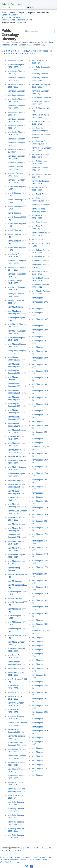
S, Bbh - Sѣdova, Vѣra (29, 42)
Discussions (43, 13)
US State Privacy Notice (9, 860)
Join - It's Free (8, 4)
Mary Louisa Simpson (16, 91)
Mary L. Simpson (14, 230)
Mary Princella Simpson (41, 98)
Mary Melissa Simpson (17, 524)
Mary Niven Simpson (16, 668)
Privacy (50, 857)
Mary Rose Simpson (40, 222)
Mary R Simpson (38, 239)
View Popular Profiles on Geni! (40, 51)
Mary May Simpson (15, 480)
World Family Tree (7, 862)
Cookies (23, 860)
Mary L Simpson (14, 213)
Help (18, 862)
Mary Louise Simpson (16, 139)
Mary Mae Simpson (15, 307)
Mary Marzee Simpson (17, 456)
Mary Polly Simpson (40, 74)
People (21, 13)
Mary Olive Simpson (16, 692)
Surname (34, 857)
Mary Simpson (37, 298)
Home (12, 13)
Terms (42, 857)
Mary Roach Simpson (40, 194)
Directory (25, 857)
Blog (45, 860)
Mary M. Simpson (15, 581)
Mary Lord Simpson (16, 60)
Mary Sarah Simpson (40, 261)
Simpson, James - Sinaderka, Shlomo (17, 20)
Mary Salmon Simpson (41, 257)
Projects (31, 13)
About (18, 857)
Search (30, 8)
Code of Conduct (35, 860)
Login (19, 4)
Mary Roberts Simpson (41, 205)
